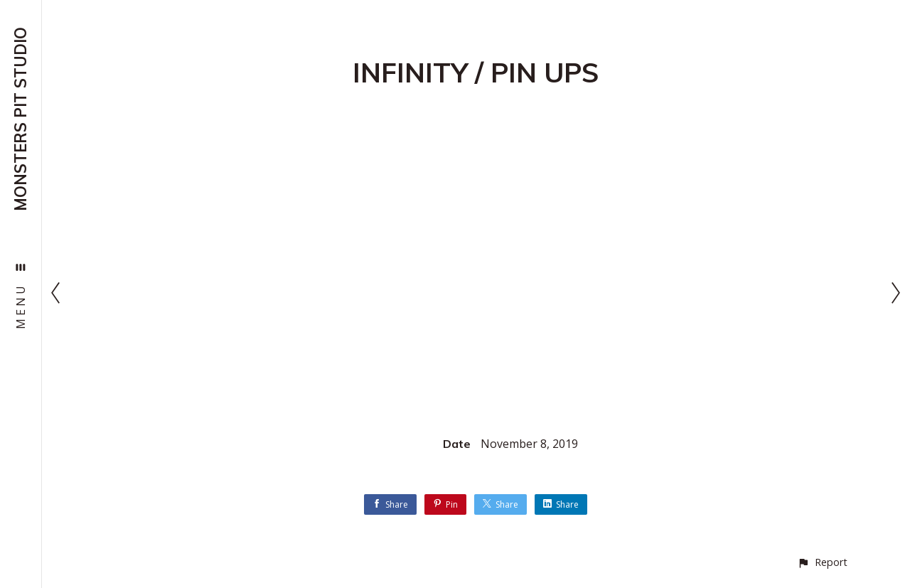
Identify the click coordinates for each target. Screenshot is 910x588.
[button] (822, 562)
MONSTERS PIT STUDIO (21, 119)
